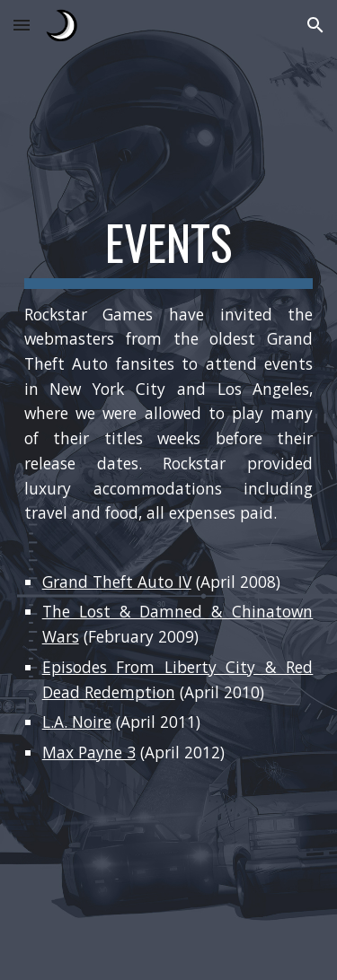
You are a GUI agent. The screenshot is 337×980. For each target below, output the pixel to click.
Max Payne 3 (89, 752)
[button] (22, 25)
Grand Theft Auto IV (117, 582)
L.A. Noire (77, 722)
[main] (169, 490)
